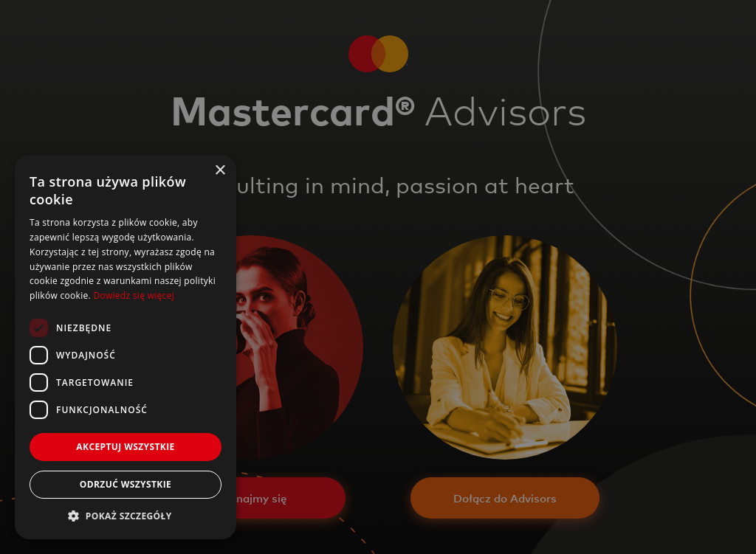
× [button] (220, 171)
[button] (126, 516)
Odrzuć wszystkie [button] (126, 484)
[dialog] (378, 277)
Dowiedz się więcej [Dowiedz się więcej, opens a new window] (134, 295)
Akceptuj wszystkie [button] (125, 447)
